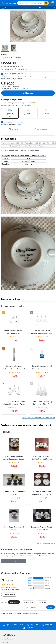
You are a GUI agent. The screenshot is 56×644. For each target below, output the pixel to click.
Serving (35, 146)
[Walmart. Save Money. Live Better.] (9, 3)
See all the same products (46, 543)
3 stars (30, 583)
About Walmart (8, 639)
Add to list (14, 129)
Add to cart (28, 93)
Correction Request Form (14, 561)
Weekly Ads (28, 628)
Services (19, 8)
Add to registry (41, 129)
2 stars (30, 586)
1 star (31, 588)
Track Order (48, 625)
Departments (8, 8)
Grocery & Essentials (40, 8)
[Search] (46, 3)
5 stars (30, 578)
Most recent (14, 602)
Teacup (41, 146)
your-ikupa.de (22, 74)
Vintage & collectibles (24, 146)
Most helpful (42, 602)
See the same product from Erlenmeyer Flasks (38, 418)
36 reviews (17, 57)
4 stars (30, 580)
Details (19, 125)
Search (51, 607)
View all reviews (9, 595)
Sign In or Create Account (13, 625)
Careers (5, 642)
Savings (27, 8)
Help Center (33, 625)
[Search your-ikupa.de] (30, 3)
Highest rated (28, 602)
